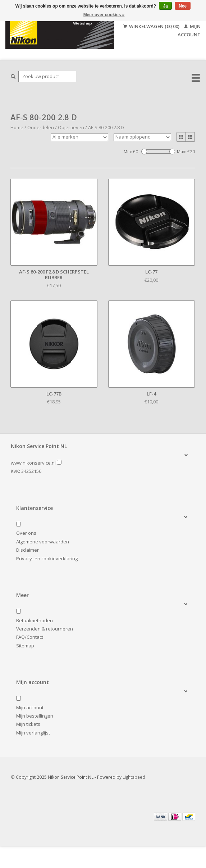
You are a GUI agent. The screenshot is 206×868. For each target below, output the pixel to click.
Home (17, 127)
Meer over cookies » (104, 15)
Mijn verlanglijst (33, 733)
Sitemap (25, 646)
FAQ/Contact (30, 637)
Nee (183, 6)
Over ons (26, 533)
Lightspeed (134, 777)
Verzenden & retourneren (45, 629)
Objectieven (71, 127)
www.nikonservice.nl (33, 463)
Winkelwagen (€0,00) (152, 26)
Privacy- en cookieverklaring (47, 559)
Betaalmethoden (35, 620)
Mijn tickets (28, 724)
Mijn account (30, 707)
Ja (165, 6)
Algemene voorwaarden (43, 542)
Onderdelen (41, 127)
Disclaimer (28, 550)
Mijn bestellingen (35, 716)
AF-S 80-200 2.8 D (106, 127)
